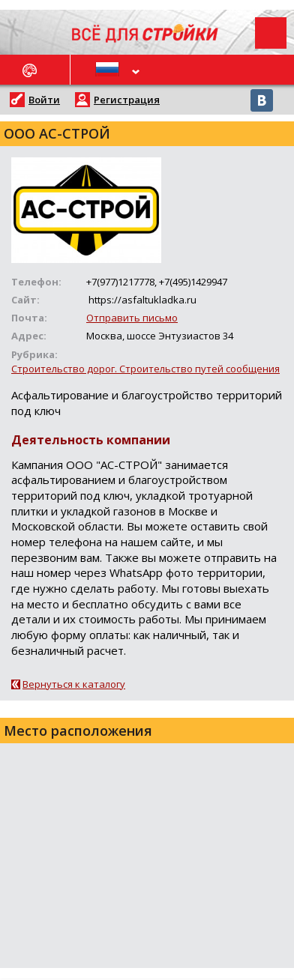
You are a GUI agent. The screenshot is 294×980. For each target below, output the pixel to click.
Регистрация (127, 100)
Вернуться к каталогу (74, 684)
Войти (44, 100)
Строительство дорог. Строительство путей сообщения (145, 369)
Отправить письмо (132, 318)
